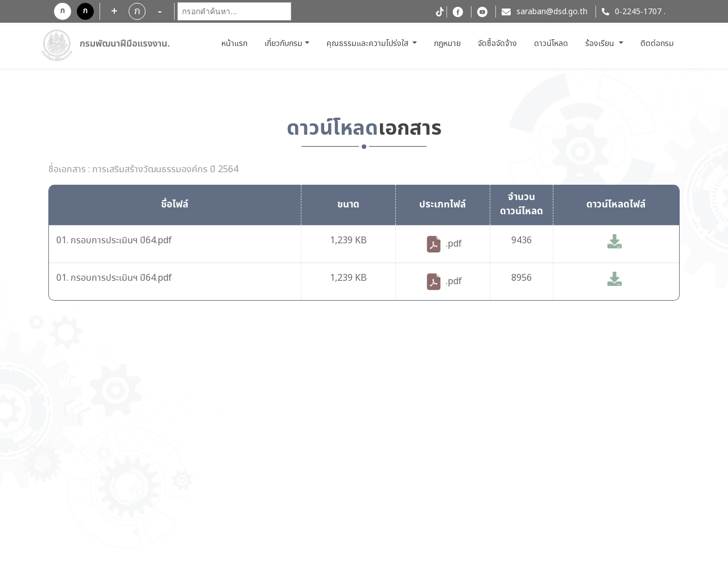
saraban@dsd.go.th (552, 12)
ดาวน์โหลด (551, 44)
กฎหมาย (447, 44)
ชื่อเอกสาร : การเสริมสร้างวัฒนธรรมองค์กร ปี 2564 (143, 170)
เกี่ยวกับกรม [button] (284, 44)
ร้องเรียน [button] (601, 44)
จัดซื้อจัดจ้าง (497, 44)
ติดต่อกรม (657, 44)
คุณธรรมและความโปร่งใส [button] (369, 44)
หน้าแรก (236, 43)
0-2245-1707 (638, 12)
